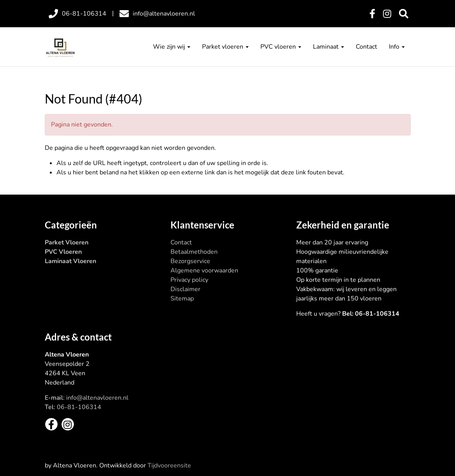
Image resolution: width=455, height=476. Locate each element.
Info (397, 47)
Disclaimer (185, 289)
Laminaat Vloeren (70, 261)
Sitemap (182, 299)
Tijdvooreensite (169, 465)
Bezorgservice (190, 261)
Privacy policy (189, 280)
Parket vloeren (225, 47)
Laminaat (329, 47)
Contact (366, 47)
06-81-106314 (79, 407)
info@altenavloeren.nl (97, 398)
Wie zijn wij (172, 47)
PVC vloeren (281, 47)
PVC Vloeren (63, 252)
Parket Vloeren (67, 242)
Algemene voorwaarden (204, 270)
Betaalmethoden (194, 252)
